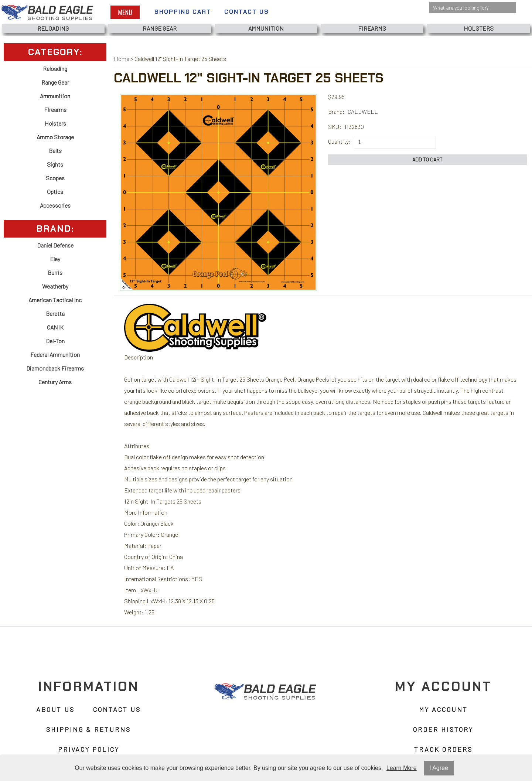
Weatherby (55, 286)
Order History (443, 729)
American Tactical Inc (55, 300)
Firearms (372, 28)
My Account (443, 709)
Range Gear (160, 28)
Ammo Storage (55, 137)
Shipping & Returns (88, 729)
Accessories (55, 205)
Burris (55, 272)
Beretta (55, 313)
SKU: (335, 127)
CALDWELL (363, 111)
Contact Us (247, 12)
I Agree (439, 768)
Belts (55, 151)
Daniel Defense (55, 245)
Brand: (336, 111)
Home (122, 59)
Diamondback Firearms (55, 368)
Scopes (55, 178)
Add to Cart (427, 159)
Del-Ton (55, 341)
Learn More (402, 768)
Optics (55, 192)
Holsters (479, 28)
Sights (55, 164)
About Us (55, 709)
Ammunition (266, 28)
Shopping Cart (183, 12)
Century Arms (55, 382)
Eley (55, 259)
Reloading (53, 28)
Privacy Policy (89, 749)
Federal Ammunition (55, 354)
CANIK (55, 327)
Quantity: (340, 141)
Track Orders (443, 749)
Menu (125, 12)
